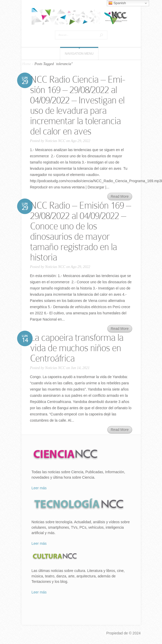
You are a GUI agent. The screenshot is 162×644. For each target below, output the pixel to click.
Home (27, 64)
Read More (120, 196)
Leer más (39, 488)
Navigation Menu (79, 54)
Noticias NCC (55, 141)
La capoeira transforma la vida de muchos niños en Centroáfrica (77, 348)
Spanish (117, 3)
